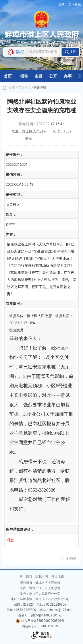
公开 (53, 76)
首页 (8, 76)
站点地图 (58, 576)
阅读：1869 (62, 131)
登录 (62, 4)
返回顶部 (71, 558)
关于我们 (26, 576)
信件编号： (15, 155)
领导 (24, 76)
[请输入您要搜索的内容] (44, 52)
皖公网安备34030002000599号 (40, 621)
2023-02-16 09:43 (20, 185)
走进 (39, 76)
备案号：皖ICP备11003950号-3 (40, 615)
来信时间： (15, 175)
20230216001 (17, 165)
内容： (11, 234)
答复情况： (15, 304)
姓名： (11, 214)
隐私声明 (42, 576)
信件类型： (15, 195)
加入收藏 (75, 4)
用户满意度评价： (20, 529)
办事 (68, 76)
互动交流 (24, 88)
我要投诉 (13, 204)
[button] (70, 52)
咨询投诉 (40, 88)
